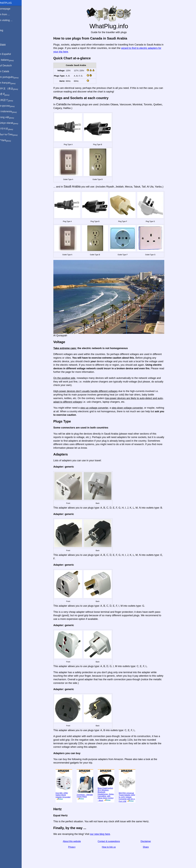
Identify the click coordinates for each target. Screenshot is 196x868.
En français (10, 83)
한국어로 (9, 129)
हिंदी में (7, 94)
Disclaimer (147, 841)
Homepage (8, 9)
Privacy (73, 847)
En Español (8, 54)
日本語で (9, 100)
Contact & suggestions (110, 841)
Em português (12, 77)
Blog (4, 30)
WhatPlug (8, 3)
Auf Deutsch (8, 66)
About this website (73, 841)
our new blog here (102, 834)
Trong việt (9, 117)
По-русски (10, 106)
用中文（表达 (11, 89)
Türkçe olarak (12, 123)
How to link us (110, 847)
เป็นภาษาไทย (11, 135)
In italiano (9, 60)
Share (147, 847)
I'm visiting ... (9, 20)
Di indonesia (11, 112)
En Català (7, 71)
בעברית (8, 140)
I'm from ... (7, 14)
